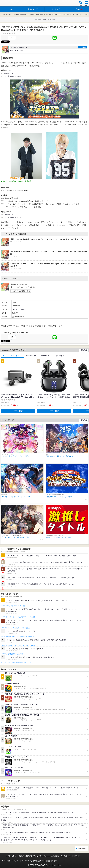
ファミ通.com (65, 856)
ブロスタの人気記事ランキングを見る (13, 654)
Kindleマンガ (31, 356)
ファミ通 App (9, 4)
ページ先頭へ (82, 849)
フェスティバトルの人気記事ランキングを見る (16, 628)
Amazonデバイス (46, 356)
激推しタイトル (49, 19)
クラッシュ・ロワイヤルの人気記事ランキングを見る (18, 637)
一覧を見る (83, 350)
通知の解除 (55, 856)
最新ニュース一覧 (37, 15)
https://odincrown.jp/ (18, 309)
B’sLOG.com (77, 856)
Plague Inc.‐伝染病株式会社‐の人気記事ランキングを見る (18, 645)
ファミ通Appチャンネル (12, 76)
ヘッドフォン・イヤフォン (13, 356)
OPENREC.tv (8, 73)
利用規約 (21, 856)
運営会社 (29, 856)
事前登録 (38, 19)
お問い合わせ (11, 856)
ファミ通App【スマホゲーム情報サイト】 (15, 15)
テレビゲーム (61, 356)
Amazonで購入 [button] (18, 411)
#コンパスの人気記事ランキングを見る (14, 606)
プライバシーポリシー (41, 856)
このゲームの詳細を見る (22, 291)
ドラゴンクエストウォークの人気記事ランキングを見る (19, 617)
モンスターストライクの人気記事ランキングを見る (17, 663)
